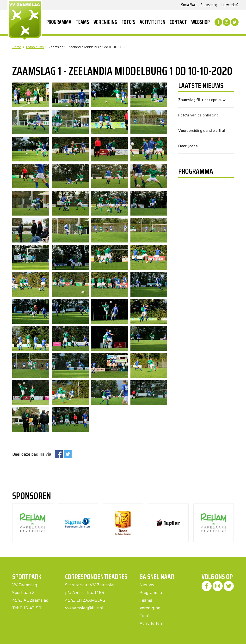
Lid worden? (230, 5)
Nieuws (147, 585)
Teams (82, 22)
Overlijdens (188, 146)
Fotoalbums (35, 47)
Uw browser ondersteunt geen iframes (204, 240)
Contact (178, 22)
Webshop (200, 22)
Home (17, 47)
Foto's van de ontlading (198, 115)
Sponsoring (209, 5)
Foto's (128, 22)
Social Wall (189, 5)
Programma (59, 22)
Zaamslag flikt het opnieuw (202, 100)
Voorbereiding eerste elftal (201, 131)
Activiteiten (152, 22)
